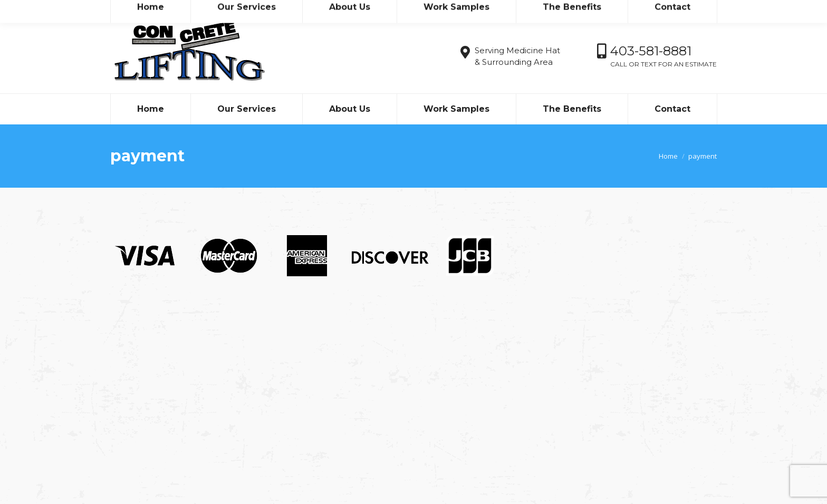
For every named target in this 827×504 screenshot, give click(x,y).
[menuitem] (150, 109)
